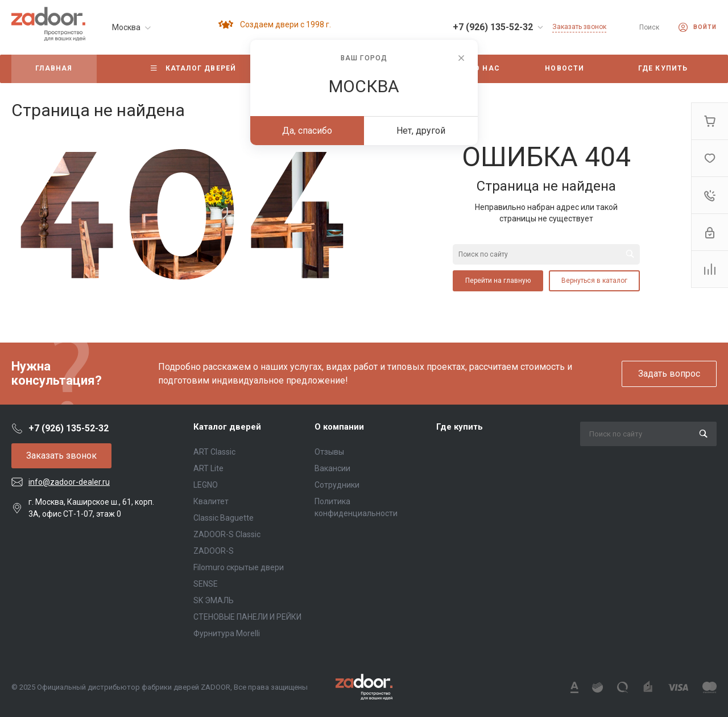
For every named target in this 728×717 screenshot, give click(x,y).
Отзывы (329, 452)
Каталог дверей (227, 427)
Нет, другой (421, 131)
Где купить (460, 427)
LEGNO (206, 485)
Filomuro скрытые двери (239, 567)
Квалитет (211, 501)
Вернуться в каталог (594, 281)
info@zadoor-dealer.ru (69, 482)
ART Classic (214, 452)
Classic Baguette (224, 518)
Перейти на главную (498, 281)
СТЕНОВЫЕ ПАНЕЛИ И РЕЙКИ (247, 617)
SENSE (206, 584)
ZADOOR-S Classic (227, 534)
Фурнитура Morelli (227, 633)
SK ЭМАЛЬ (214, 600)
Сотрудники (337, 485)
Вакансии (332, 468)
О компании (339, 427)
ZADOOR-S (214, 551)
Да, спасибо (307, 131)
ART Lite (208, 468)
